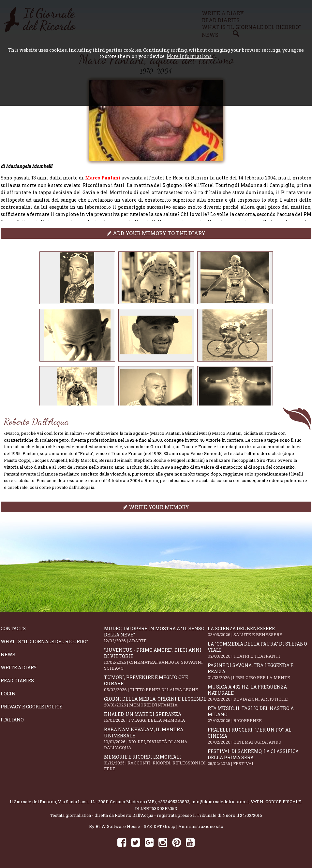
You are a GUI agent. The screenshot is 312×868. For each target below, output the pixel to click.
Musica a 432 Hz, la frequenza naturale (259, 693)
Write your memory (156, 507)
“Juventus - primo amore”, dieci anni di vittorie (156, 659)
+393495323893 (174, 802)
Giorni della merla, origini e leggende (156, 702)
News (8, 655)
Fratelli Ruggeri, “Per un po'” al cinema (259, 736)
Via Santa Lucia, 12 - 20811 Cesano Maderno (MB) (107, 802)
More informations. (190, 56)
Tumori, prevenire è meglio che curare (156, 683)
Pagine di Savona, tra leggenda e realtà (259, 671)
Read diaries (17, 681)
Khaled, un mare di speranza (156, 717)
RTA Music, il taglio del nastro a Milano (259, 714)
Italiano (12, 720)
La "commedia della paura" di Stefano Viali (259, 650)
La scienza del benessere (259, 631)
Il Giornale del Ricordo (33, 802)
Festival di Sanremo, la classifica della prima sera (259, 757)
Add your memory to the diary (156, 233)
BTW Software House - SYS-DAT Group (135, 826)
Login (8, 694)
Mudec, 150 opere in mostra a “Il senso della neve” (156, 634)
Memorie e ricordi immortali (156, 763)
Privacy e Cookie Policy (32, 707)
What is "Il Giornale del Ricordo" (44, 641)
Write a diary (19, 668)
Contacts (13, 628)
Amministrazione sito (201, 826)
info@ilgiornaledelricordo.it (220, 802)
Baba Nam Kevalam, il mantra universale (156, 738)
